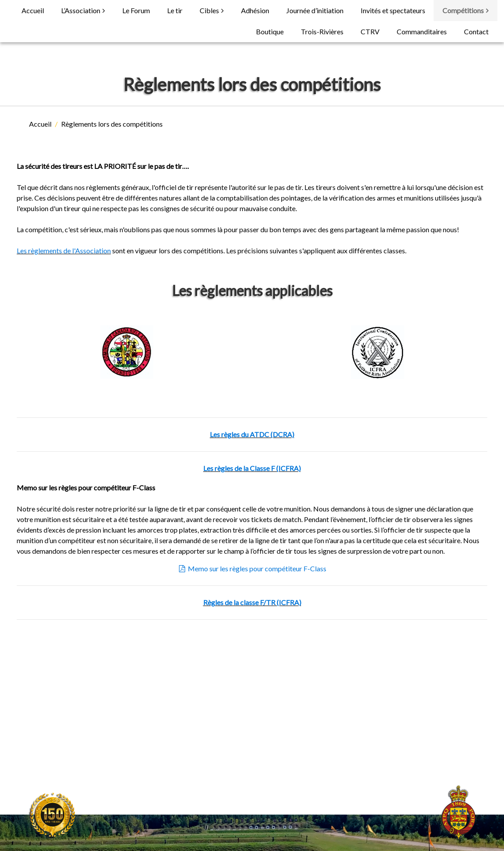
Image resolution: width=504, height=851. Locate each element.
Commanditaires (422, 31)
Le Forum (136, 10)
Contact (476, 31)
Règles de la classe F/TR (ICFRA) (252, 602)
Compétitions (463, 10)
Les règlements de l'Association (64, 250)
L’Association (81, 10)
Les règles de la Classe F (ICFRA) (252, 468)
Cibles (209, 10)
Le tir (175, 10)
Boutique (270, 31)
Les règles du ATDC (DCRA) (252, 434)
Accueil (33, 10)
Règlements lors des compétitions (112, 124)
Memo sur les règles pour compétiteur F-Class (252, 568)
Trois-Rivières (322, 31)
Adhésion (255, 10)
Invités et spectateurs (393, 10)
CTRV (370, 31)
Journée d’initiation (315, 10)
